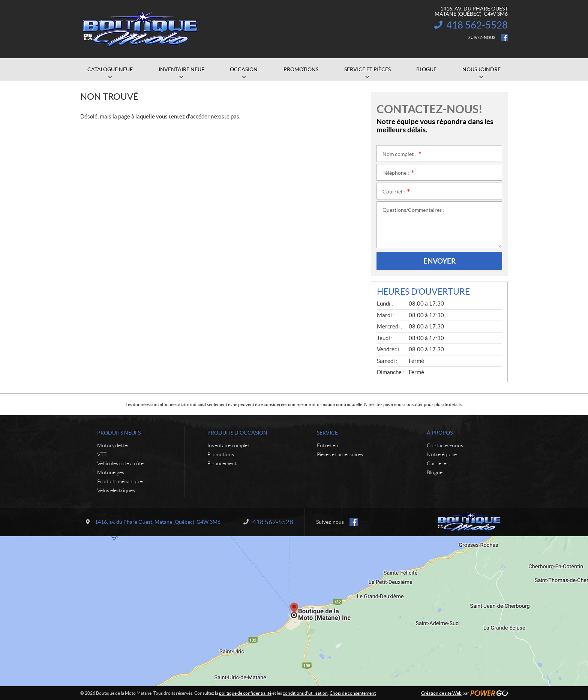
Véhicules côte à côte (120, 463)
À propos (440, 433)
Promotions (221, 454)
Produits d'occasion (237, 433)
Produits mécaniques (121, 481)
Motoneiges (111, 472)
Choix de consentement (353, 693)
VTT (102, 454)
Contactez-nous (445, 445)
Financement (222, 463)
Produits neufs (119, 433)
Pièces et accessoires (340, 454)
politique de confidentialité (245, 693)
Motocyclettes (113, 445)
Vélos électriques (116, 490)
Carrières (438, 463)
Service (327, 433)
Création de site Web (441, 693)
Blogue (435, 472)
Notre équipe (442, 454)
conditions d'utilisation (305, 693)
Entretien (328, 445)
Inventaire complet (228, 445)
